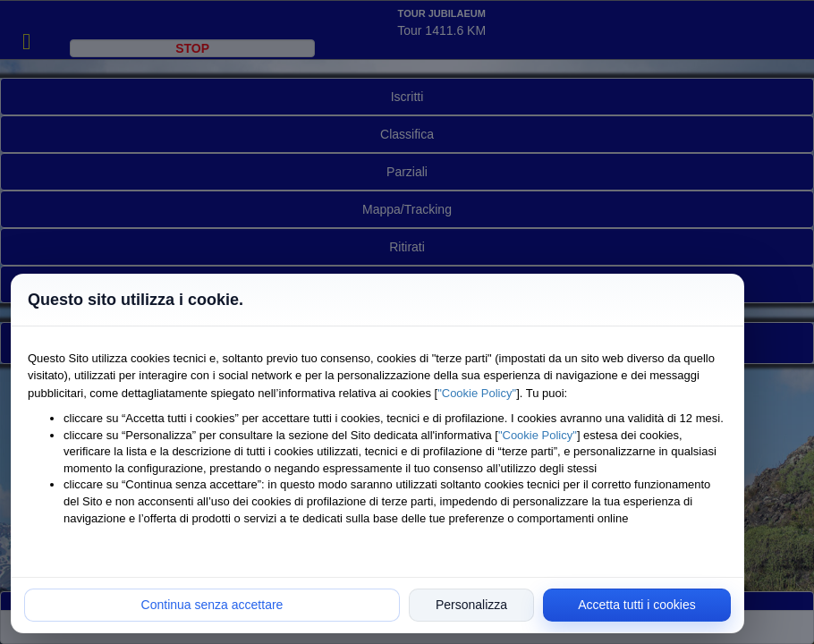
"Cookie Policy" (477, 393)
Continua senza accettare (212, 605)
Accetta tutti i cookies (637, 605)
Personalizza (471, 605)
